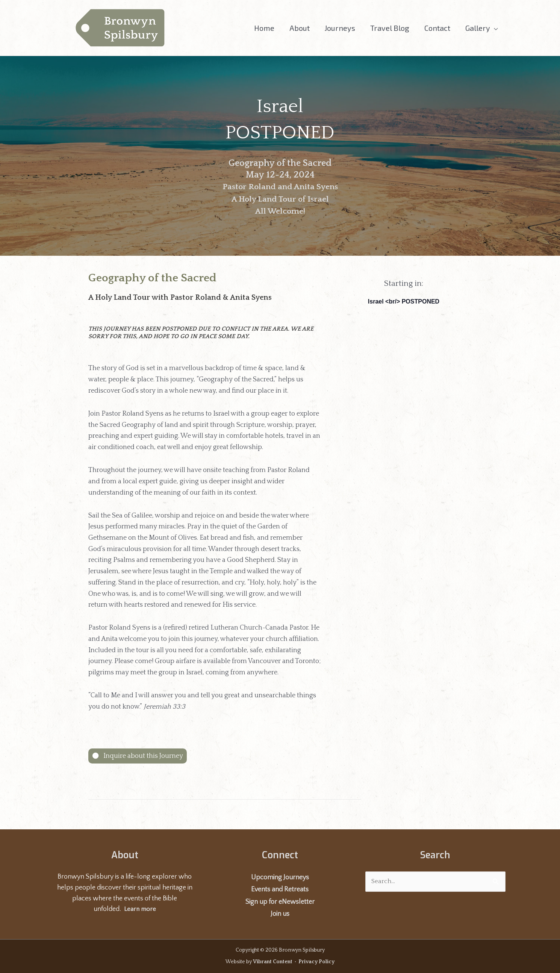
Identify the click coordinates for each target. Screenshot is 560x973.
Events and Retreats (280, 890)
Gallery (478, 28)
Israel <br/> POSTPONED (404, 301)
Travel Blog (390, 28)
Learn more (140, 909)
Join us (280, 914)
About (300, 28)
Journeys (340, 28)
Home (264, 28)
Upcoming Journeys (280, 877)
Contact (437, 28)
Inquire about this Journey (142, 756)
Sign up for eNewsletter (280, 902)
